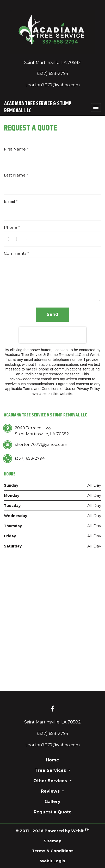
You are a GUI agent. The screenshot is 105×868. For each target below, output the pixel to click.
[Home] (52, 32)
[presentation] (53, 335)
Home (52, 760)
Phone (11, 227)
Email (9, 201)
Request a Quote (53, 812)
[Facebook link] (53, 709)
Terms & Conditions (53, 851)
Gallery (52, 802)
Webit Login (52, 861)
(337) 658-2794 (53, 73)
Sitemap (53, 841)
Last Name (15, 175)
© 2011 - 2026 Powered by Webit (52, 830)
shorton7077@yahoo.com (53, 85)
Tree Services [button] (51, 770)
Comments (15, 253)
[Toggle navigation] (96, 107)
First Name (15, 149)
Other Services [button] (51, 781)
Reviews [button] (51, 791)
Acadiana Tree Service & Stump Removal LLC (38, 107)
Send (52, 314)
